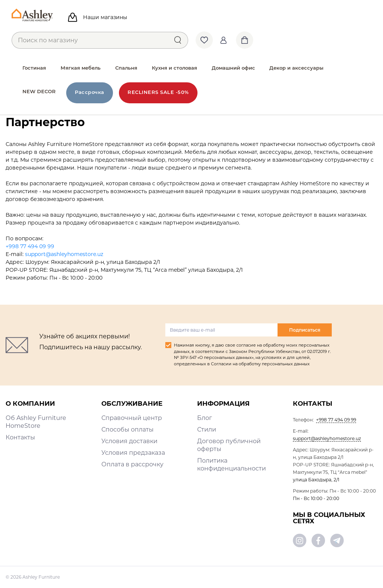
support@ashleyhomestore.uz (64, 254)
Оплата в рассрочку (132, 464)
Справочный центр (132, 418)
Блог (205, 418)
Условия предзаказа (133, 453)
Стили (207, 429)
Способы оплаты (128, 429)
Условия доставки (129, 441)
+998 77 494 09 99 (30, 246)
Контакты (20, 437)
